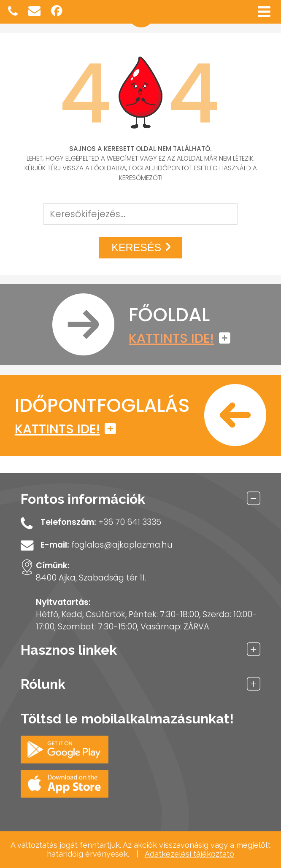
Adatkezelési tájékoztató (189, 854)
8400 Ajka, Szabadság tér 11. (91, 578)
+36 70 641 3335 (130, 522)
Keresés (143, 247)
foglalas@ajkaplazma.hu (122, 545)
